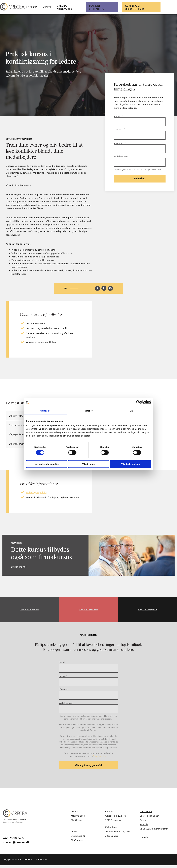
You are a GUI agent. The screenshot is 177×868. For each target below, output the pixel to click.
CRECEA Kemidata (148, 610)
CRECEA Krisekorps (88, 610)
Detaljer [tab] (88, 411)
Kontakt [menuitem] (144, 827)
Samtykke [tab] (46, 411)
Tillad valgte (88, 464)
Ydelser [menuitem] (31, 7)
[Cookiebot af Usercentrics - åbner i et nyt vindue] (138, 402)
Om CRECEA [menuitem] (146, 814)
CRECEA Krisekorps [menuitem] (64, 7)
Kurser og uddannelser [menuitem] (134, 7)
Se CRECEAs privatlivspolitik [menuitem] (154, 831)
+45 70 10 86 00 (14, 841)
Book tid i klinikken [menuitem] (149, 818)
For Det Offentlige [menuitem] (97, 7)
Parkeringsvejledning (37, 492)
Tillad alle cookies (130, 464)
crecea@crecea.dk (16, 845)
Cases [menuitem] (143, 823)
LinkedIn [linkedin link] (144, 840)
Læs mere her (19, 567)
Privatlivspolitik (99, 757)
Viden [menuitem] (47, 7)
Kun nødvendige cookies (47, 464)
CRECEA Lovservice (30, 610)
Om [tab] (131, 411)
